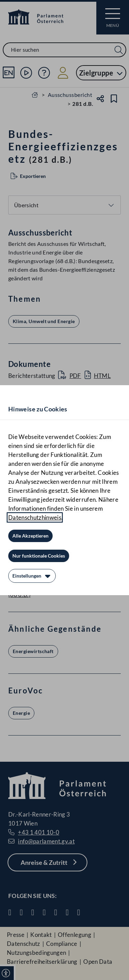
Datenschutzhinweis (35, 517)
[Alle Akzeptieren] (30, 536)
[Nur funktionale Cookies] (39, 556)
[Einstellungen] (32, 576)
